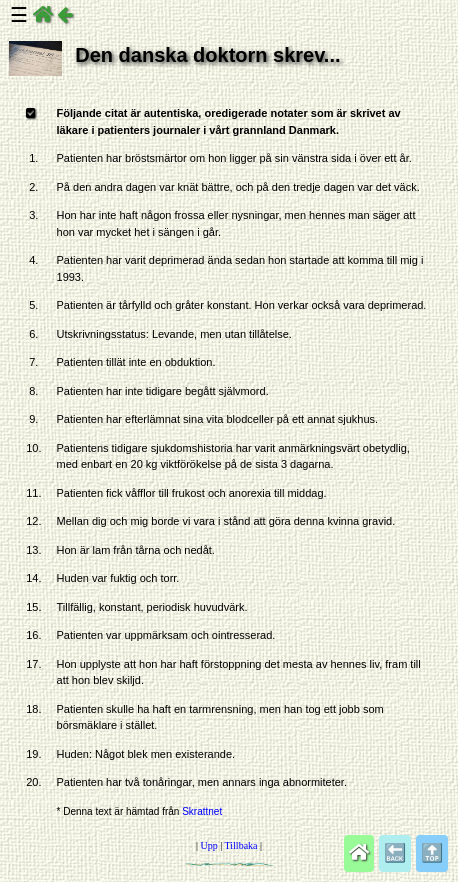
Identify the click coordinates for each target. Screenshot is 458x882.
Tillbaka (241, 845)
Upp (208, 845)
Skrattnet (202, 811)
